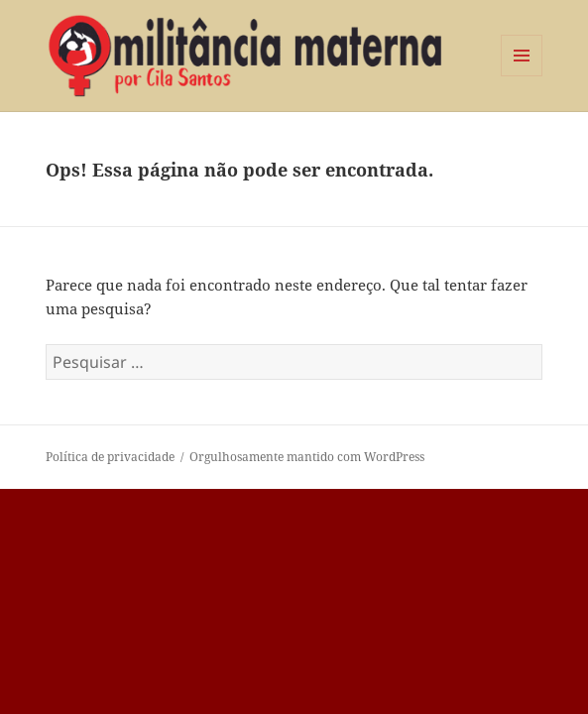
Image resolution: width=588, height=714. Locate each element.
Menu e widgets (522, 76)
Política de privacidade (110, 457)
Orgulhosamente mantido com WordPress (307, 457)
